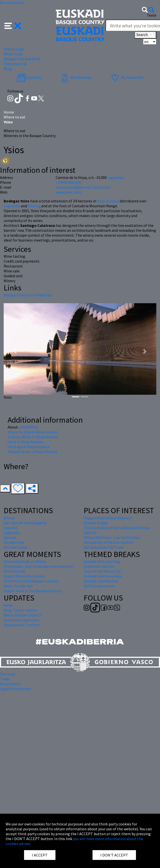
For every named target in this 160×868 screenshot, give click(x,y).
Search (145, 35)
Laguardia (12, 206)
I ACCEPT (40, 855)
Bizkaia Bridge (96, 523)
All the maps (76, 77)
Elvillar (34, 206)
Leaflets (29, 77)
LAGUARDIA (28, 427)
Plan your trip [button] (15, 64)
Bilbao (9, 518)
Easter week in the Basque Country (33, 591)
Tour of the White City (102, 571)
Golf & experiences (99, 586)
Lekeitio (11, 528)
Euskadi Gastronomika (103, 576)
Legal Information (16, 689)
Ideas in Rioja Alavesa (25, 442)
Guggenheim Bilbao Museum (108, 518)
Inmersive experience (21, 620)
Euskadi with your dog (102, 561)
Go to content (12, 2)
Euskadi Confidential (101, 581)
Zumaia (10, 537)
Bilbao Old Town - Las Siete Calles (112, 537)
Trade (5, 679)
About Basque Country (22, 615)
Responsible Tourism (21, 625)
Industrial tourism (99, 566)
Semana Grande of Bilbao (25, 561)
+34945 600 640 (68, 182)
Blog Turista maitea (20, 610)
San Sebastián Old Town (104, 547)
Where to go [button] (14, 49)
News (8, 605)
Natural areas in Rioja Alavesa (32, 451)
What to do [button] (13, 54)
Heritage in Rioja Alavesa (28, 447)
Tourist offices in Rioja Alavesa (33, 437)
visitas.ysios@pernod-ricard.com (83, 187)
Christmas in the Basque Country (31, 581)
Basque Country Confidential (28, 295)
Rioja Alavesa (108, 201)
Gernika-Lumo (16, 547)
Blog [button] (8, 69)
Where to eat (15, 117)
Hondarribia (14, 542)
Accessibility (10, 684)
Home (9, 112)
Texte (152, 15)
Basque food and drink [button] (22, 59)
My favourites (127, 77)
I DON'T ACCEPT (114, 855)
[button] (13, 25)
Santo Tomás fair (18, 586)
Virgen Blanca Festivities (24, 576)
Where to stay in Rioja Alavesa (33, 432)
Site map (7, 674)
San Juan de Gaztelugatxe (25, 523)
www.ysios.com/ (69, 192)
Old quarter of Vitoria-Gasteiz (109, 542)
